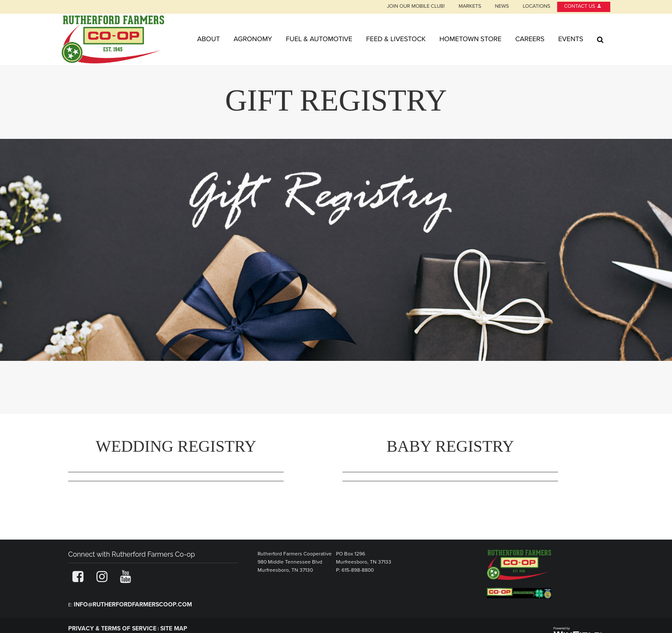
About (208, 39)
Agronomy (253, 39)
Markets (470, 6)
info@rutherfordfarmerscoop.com (133, 604)
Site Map (174, 628)
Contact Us (583, 6)
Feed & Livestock (396, 39)
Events (571, 39)
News (502, 6)
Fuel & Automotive (319, 39)
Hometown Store (470, 39)
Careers (530, 39)
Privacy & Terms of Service (112, 628)
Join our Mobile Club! (416, 6)
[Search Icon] (600, 39)
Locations (537, 6)
